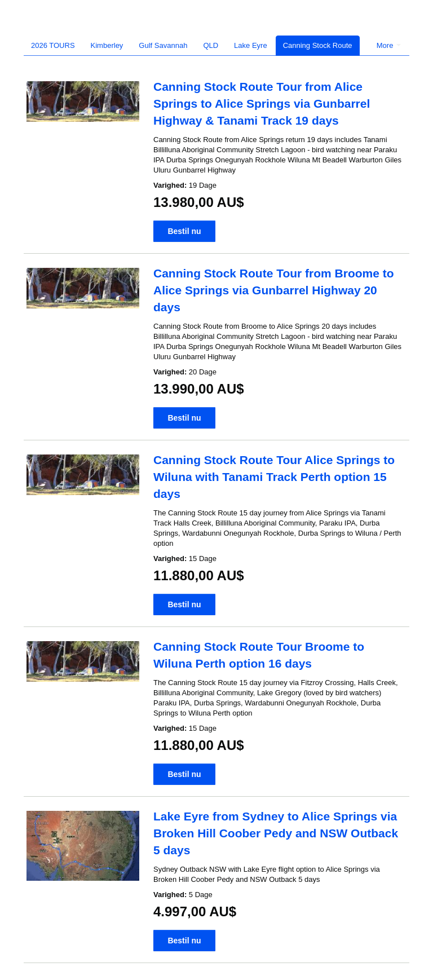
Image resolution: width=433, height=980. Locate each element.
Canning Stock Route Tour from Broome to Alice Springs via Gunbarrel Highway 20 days (274, 290)
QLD (211, 45)
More (389, 45)
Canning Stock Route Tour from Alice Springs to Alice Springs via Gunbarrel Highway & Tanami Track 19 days (262, 103)
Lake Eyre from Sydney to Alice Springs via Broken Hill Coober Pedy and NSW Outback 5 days (276, 833)
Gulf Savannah (163, 45)
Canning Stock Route (318, 45)
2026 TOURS (53, 45)
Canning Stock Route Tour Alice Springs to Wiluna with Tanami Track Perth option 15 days (274, 477)
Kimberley (107, 45)
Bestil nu (184, 231)
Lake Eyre (251, 45)
